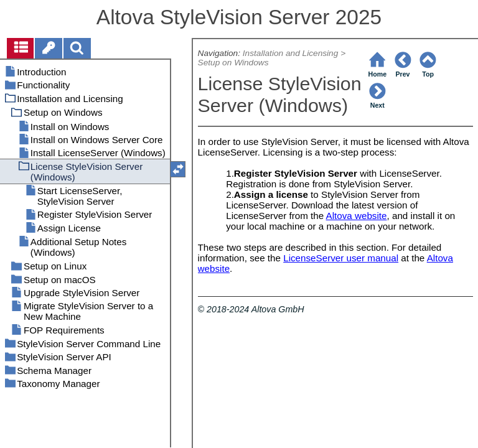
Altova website (357, 216)
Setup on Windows (233, 63)
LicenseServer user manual (341, 258)
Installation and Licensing (291, 53)
